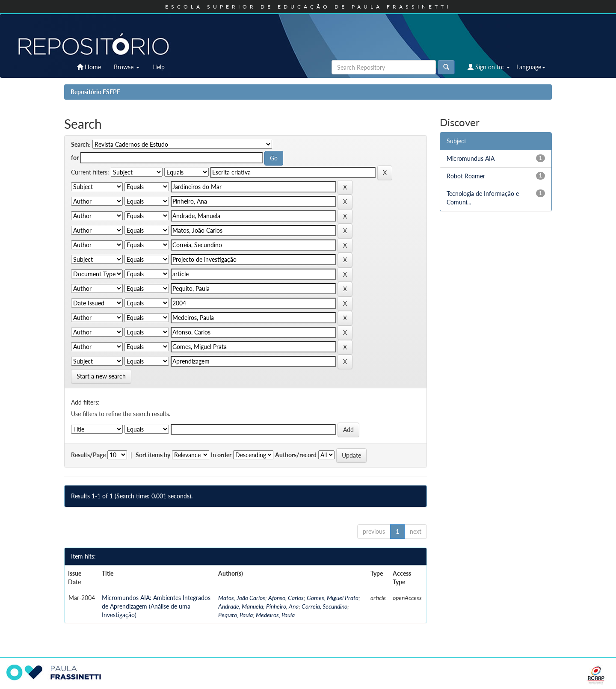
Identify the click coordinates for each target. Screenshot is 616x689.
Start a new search (101, 376)
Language (531, 67)
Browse (127, 67)
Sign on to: (489, 67)
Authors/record (296, 455)
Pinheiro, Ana (282, 606)
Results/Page (88, 455)
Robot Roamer (466, 176)
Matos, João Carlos (242, 598)
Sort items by (153, 455)
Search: (81, 144)
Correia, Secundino (324, 606)
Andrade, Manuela (241, 606)
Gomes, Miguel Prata (333, 598)
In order (221, 455)
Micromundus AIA (471, 158)
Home (89, 67)
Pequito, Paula (235, 615)
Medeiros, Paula (275, 615)
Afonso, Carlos (286, 598)
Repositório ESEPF (95, 92)
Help (158, 67)
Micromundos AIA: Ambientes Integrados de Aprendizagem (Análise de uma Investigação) (156, 606)
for (75, 158)
